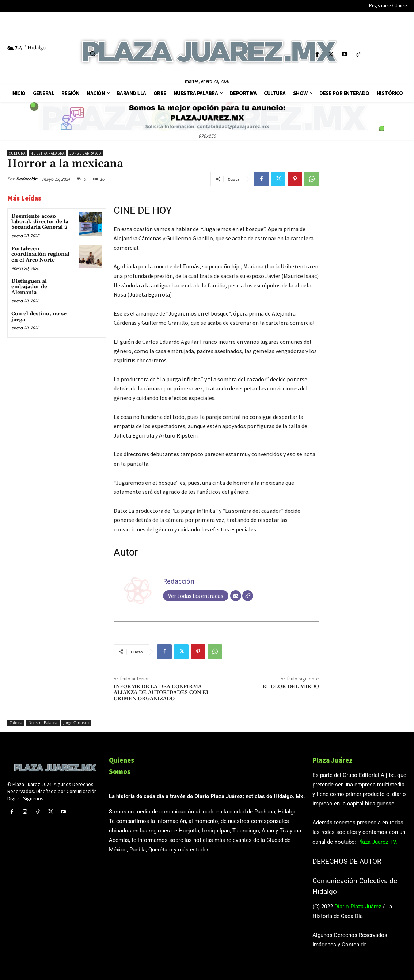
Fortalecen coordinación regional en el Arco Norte (40, 254)
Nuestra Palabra (48, 153)
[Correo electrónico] (236, 596)
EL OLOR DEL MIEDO (291, 687)
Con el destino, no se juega (39, 317)
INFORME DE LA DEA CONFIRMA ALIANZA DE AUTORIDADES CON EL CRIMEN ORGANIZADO (162, 693)
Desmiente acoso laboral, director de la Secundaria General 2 (40, 222)
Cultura (17, 153)
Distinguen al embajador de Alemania (29, 287)
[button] (93, 53)
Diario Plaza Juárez (358, 907)
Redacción (27, 179)
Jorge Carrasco (85, 153)
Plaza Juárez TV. (377, 842)
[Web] (248, 596)
